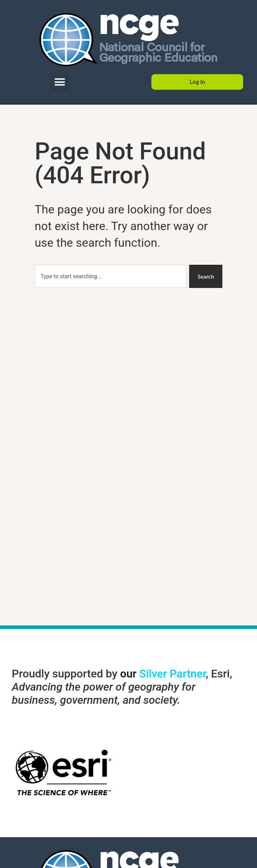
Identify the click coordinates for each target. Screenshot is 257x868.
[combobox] (110, 276)
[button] (60, 82)
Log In (197, 82)
